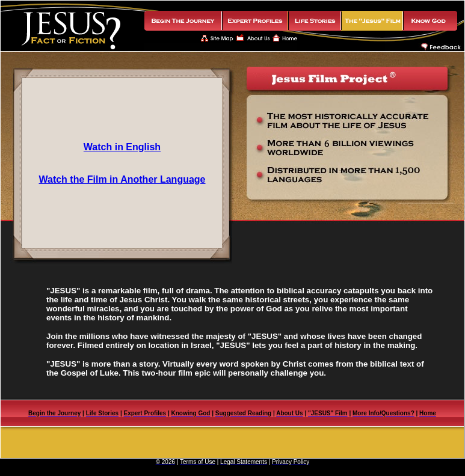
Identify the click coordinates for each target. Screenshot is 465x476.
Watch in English (122, 147)
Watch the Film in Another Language (122, 179)
